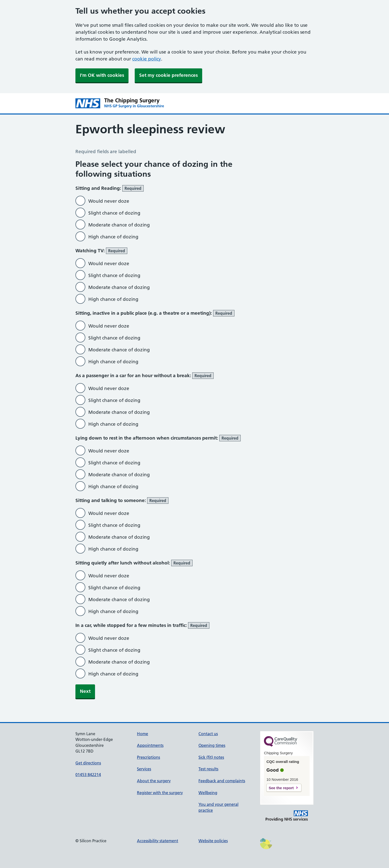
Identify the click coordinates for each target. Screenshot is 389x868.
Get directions (88, 763)
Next (85, 691)
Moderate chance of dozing (119, 225)
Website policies (213, 841)
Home (143, 734)
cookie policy (147, 59)
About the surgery (154, 781)
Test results (208, 769)
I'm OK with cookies (102, 75)
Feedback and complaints (222, 781)
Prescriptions (148, 757)
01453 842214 (88, 775)
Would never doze (109, 201)
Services (144, 769)
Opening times (212, 745)
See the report (281, 788)
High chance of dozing (113, 237)
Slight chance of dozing (114, 213)
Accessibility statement (158, 841)
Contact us (208, 734)
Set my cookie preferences (168, 75)
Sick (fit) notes (211, 757)
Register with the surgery (160, 793)
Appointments (150, 745)
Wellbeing (208, 793)
